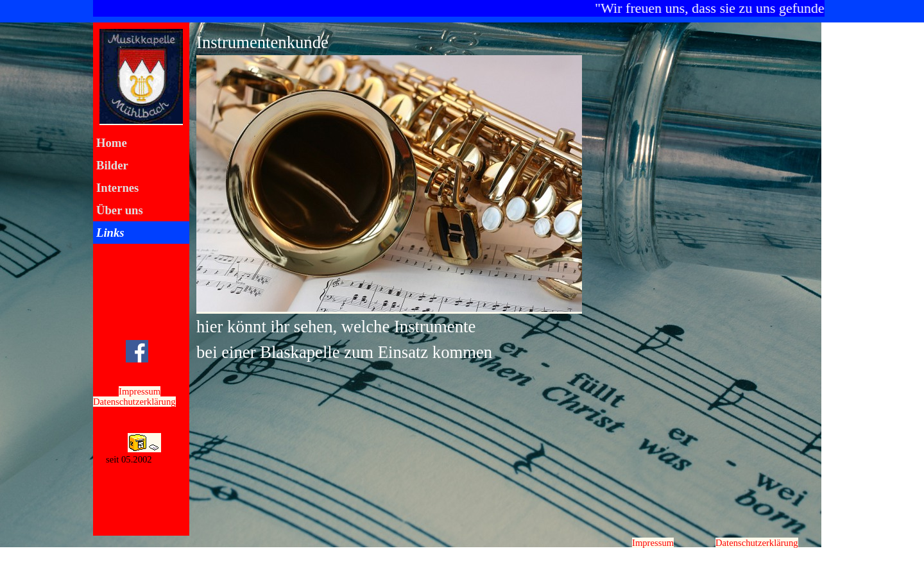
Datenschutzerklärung (134, 402)
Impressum (140, 391)
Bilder (112, 165)
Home (112, 143)
